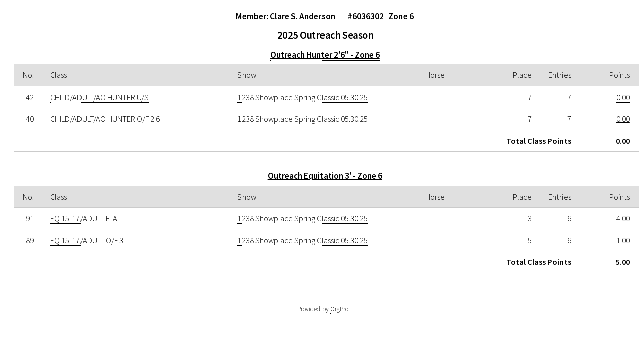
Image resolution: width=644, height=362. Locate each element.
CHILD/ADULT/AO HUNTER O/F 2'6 (105, 119)
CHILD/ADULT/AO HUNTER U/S (100, 97)
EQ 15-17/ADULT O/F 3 (87, 240)
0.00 (623, 97)
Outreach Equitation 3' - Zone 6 (325, 176)
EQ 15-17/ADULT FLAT (86, 218)
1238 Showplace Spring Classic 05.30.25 (303, 97)
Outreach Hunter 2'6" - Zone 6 (325, 55)
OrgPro (339, 309)
